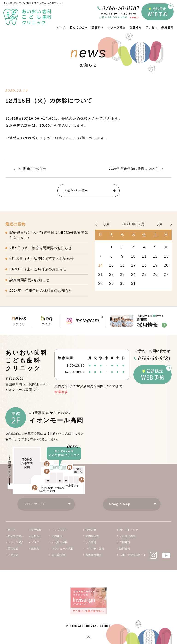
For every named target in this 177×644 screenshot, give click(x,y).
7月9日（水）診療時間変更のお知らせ (41, 248)
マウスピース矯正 (63, 549)
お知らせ (19, 320)
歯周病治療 (92, 536)
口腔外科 (125, 542)
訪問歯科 (125, 549)
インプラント (60, 530)
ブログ (47, 320)
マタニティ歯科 (95, 549)
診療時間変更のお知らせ (29, 280)
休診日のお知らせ (33, 169)
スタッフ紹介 (117, 27)
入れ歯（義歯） (129, 536)
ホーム (61, 27)
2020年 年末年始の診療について (133, 169)
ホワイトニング (129, 530)
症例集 (35, 549)
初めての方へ (79, 27)
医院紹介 (136, 27)
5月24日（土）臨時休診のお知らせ (38, 269)
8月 (107, 224)
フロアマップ (49, 504)
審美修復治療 (93, 555)
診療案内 (98, 27)
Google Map (135, 504)
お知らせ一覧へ (91, 191)
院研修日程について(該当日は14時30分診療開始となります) (49, 235)
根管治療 (91, 530)
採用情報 (167, 27)
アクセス (152, 27)
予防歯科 (57, 536)
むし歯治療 (59, 555)
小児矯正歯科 (60, 542)
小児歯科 (91, 542)
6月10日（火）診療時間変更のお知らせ (42, 259)
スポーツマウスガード (133, 555)
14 (101, 265)
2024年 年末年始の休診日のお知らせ (41, 290)
